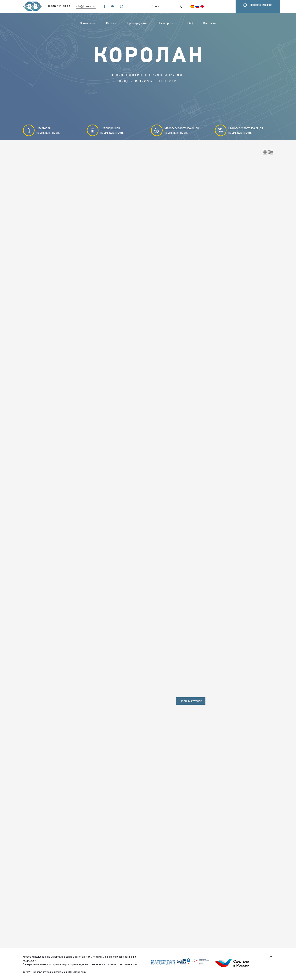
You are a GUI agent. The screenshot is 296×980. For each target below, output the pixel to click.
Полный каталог (191, 701)
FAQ (190, 23)
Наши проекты (168, 23)
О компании (88, 23)
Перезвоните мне (258, 5)
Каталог (112, 23)
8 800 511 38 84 (59, 6)
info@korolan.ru (86, 6)
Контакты (210, 23)
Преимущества (138, 23)
